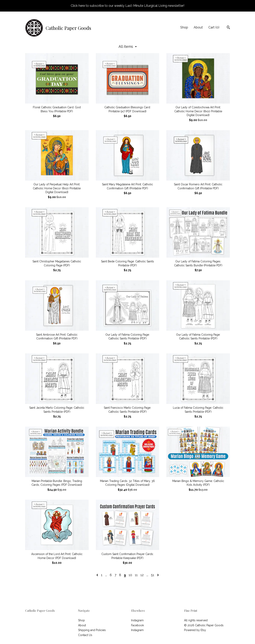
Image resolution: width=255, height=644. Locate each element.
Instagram (137, 620)
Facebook (137, 625)
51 (153, 575)
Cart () (214, 27)
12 (142, 575)
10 (130, 575)
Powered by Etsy (195, 630)
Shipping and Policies (92, 630)
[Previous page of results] (98, 575)
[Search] (228, 28)
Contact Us (85, 635)
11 (136, 575)
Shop (184, 27)
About (198, 27)
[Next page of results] (158, 575)
